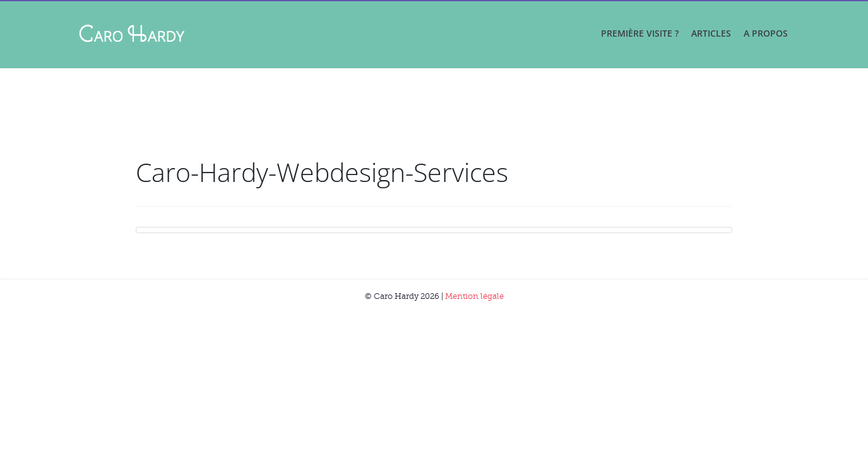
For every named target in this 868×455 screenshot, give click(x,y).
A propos (766, 33)
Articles (711, 33)
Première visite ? (640, 33)
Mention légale (474, 296)
